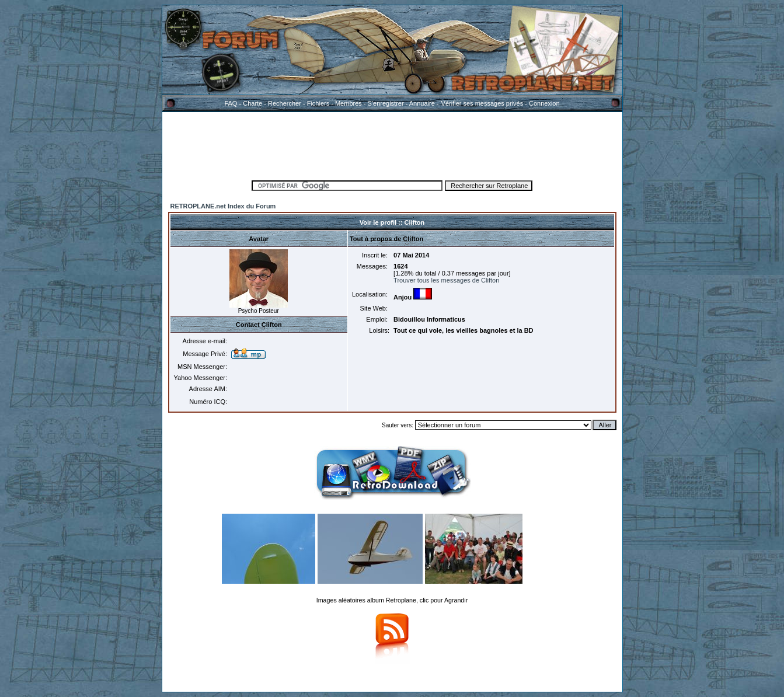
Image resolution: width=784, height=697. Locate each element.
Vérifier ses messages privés (482, 103)
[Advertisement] (392, 144)
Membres (349, 103)
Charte (252, 103)
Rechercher (285, 103)
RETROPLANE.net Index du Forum (223, 206)
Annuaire (422, 103)
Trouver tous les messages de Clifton (446, 280)
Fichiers (318, 103)
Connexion (544, 103)
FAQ (231, 103)
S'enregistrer (386, 103)
